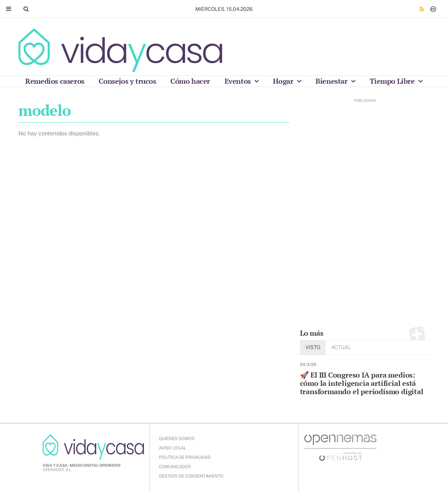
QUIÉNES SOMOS (177, 439)
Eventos (239, 81)
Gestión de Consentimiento (191, 476)
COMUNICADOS (175, 467)
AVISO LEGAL (173, 448)
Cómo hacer (190, 81)
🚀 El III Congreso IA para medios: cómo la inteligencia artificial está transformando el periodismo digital (362, 383)
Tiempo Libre (393, 81)
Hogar (284, 81)
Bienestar (332, 81)
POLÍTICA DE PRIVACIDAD (185, 457)
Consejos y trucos (127, 81)
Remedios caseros (55, 81)
